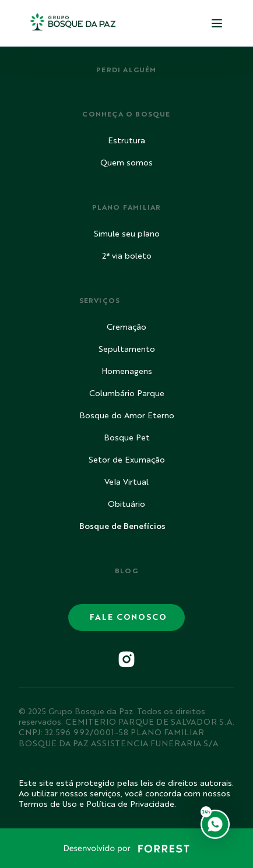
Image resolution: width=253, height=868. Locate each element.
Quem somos (126, 163)
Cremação (126, 327)
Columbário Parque (127, 394)
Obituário (126, 504)
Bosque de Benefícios (122, 527)
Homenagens (127, 372)
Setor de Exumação (127, 460)
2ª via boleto (127, 256)
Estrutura (126, 141)
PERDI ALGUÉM (126, 70)
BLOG (127, 571)
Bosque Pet (127, 438)
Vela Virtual (126, 482)
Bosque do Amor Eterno (127, 416)
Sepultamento (127, 350)
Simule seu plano (127, 234)
